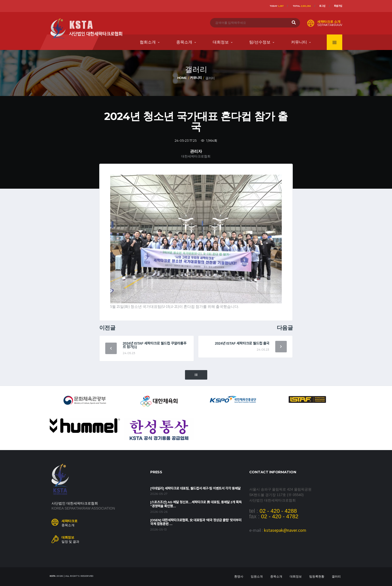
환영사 (239, 577)
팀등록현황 (317, 577)
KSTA (53, 576)
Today (277, 6)
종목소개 (184, 42)
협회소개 (148, 42)
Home (182, 78)
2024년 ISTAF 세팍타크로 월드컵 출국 (242, 343)
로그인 (322, 6)
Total (302, 6)
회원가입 (338, 6)
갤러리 (336, 577)
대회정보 (221, 42)
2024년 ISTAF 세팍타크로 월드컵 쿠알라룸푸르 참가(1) (155, 345)
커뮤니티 (299, 42)
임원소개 (257, 577)
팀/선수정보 (260, 42)
